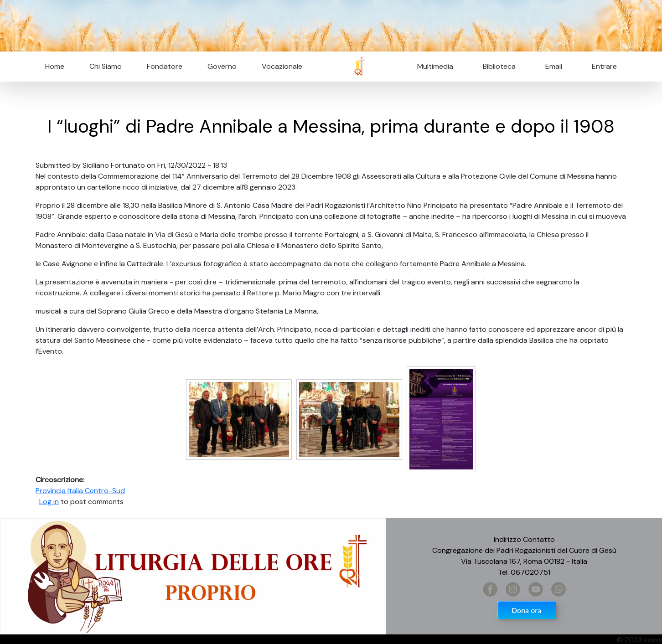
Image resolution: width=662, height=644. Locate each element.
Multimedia (435, 66)
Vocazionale (282, 66)
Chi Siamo (106, 66)
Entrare (604, 66)
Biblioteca (499, 66)
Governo (222, 66)
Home (55, 66)
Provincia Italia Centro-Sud (80, 491)
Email (551, 66)
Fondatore (165, 66)
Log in (49, 502)
